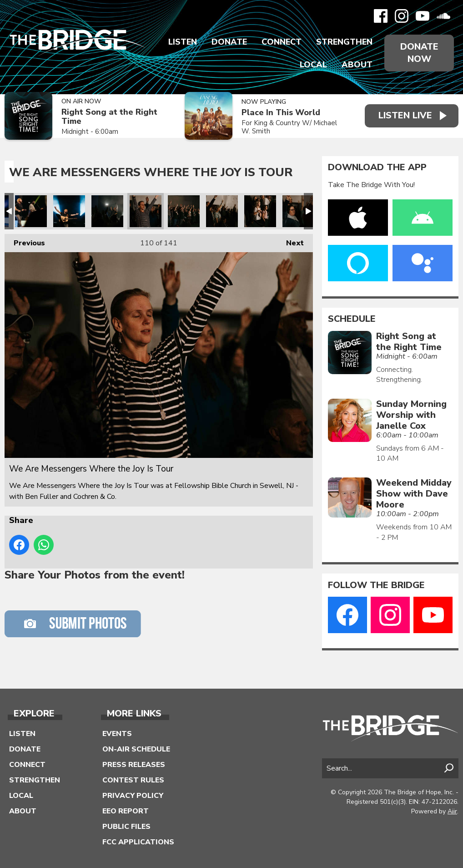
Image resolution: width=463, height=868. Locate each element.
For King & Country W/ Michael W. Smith (289, 127)
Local (313, 65)
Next (290, 241)
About (357, 65)
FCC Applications (138, 842)
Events (117, 734)
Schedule (352, 319)
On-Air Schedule (136, 749)
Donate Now (419, 53)
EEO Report (126, 811)
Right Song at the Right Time (109, 117)
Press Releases (134, 765)
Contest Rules (133, 780)
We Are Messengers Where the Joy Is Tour (31, 211)
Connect (282, 42)
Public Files (126, 827)
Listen (183, 42)
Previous (25, 241)
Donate (229, 42)
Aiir (452, 811)
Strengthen (344, 42)
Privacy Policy (133, 796)
